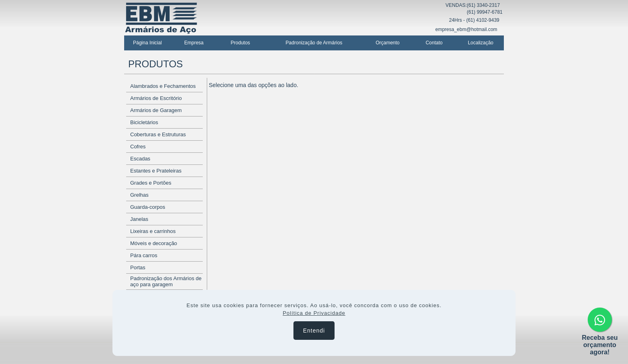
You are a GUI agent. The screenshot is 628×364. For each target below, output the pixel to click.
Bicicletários (144, 122)
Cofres (138, 147)
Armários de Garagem (156, 110)
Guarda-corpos (148, 207)
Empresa (194, 43)
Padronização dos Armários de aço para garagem (166, 281)
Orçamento (388, 43)
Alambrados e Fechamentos (163, 86)
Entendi (314, 331)
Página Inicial (147, 43)
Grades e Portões (151, 183)
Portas (138, 267)
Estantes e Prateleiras (156, 171)
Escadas (140, 159)
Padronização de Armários (314, 43)
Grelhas (139, 195)
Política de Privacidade (314, 313)
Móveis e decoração (154, 243)
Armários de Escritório (156, 98)
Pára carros (144, 255)
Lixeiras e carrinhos (153, 231)
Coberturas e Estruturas (158, 134)
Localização (481, 43)
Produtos (240, 43)
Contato (434, 43)
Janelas (139, 219)
